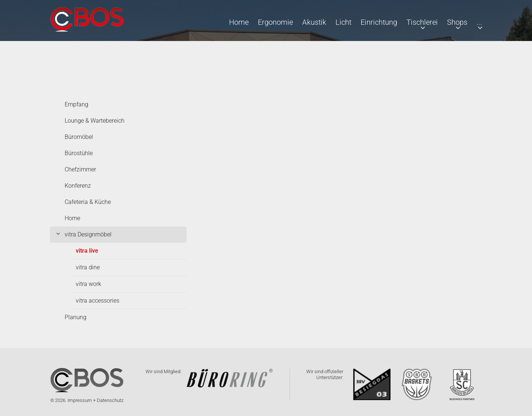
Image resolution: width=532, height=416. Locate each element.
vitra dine (88, 267)
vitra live (87, 251)
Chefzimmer (80, 169)
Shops (457, 22)
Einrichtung (379, 22)
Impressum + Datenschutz (96, 400)
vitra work (88, 284)
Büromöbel (79, 137)
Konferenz (78, 186)
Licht (343, 22)
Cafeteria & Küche (88, 202)
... (479, 22)
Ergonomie (275, 22)
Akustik (314, 22)
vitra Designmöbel (88, 234)
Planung (76, 317)
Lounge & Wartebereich (95, 121)
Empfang (76, 104)
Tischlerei (422, 22)
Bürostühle (79, 153)
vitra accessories (98, 301)
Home (239, 22)
